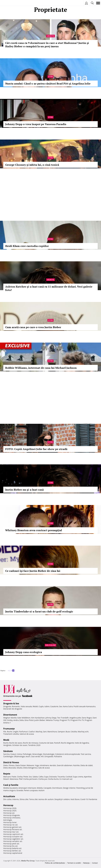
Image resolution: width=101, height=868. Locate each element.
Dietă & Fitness (11, 762)
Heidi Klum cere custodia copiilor (27, 246)
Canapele (47, 788)
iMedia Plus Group (28, 861)
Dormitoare (57, 788)
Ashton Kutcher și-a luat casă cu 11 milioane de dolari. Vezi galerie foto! (49, 288)
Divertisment (10, 715)
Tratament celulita (11, 734)
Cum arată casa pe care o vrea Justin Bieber (33, 327)
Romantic (16, 706)
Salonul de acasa (27, 734)
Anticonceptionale (72, 754)
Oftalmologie (19, 756)
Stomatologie (49, 754)
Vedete (50, 36)
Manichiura (52, 732)
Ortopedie (49, 756)
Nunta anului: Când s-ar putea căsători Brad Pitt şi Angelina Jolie (48, 84)
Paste (14, 777)
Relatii (35, 706)
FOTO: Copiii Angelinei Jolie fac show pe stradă (36, 449)
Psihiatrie (58, 756)
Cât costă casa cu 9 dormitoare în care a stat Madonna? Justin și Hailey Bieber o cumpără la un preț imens (47, 45)
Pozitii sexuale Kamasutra (84, 706)
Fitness (12, 765)
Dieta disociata (10, 768)
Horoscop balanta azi (12, 848)
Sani (45, 732)
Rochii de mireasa (31, 743)
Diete (6, 765)
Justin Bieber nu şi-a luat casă (24, 490)
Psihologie (27, 754)
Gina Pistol (29, 720)
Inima (20, 754)
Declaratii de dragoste (13, 709)
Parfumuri (24, 732)
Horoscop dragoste (12, 815)
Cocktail (69, 777)
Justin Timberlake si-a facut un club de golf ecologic (39, 611)
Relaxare (30, 765)
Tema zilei (33, 799)
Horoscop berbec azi (12, 851)
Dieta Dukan (21, 765)
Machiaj (39, 732)
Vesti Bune (75, 799)
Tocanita (61, 777)
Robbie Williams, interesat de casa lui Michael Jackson (41, 368)
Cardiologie (8, 756)
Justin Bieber (40, 720)
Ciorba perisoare (30, 779)
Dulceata (53, 777)
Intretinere (44, 765)
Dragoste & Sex (11, 703)
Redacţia (86, 863)
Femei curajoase (31, 790)
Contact (95, 863)
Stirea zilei (24, 799)
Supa (46, 777)
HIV (42, 756)
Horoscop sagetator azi (13, 839)
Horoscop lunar (10, 822)
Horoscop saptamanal (13, 853)
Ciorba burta (53, 779)
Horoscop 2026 (10, 808)
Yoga (37, 765)
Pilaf (21, 779)
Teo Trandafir (63, 718)
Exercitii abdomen (65, 765)
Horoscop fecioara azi (13, 829)
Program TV (65, 720)
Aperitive (88, 777)
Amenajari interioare (27, 788)
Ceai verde (35, 756)
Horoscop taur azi (11, 832)
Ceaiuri (13, 754)
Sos (30, 777)
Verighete (7, 745)
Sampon (61, 732)
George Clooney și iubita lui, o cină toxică (32, 165)
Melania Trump (52, 720)
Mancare (7, 777)
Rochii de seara (16, 743)
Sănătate (8, 751)
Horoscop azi (9, 813)
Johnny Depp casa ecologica (24, 652)
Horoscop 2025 (10, 811)
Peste (26, 777)
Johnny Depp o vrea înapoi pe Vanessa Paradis (36, 124)
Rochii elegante (68, 743)
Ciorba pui (43, 779)
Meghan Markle (10, 718)
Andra (16, 720)
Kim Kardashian (38, 718)
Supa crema (78, 777)
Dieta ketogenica (30, 768)
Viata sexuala (26, 706)
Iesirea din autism (46, 799)
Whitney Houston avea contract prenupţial (34, 530)
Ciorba (20, 777)
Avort (28, 756)
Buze (68, 732)
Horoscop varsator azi (13, 841)
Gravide (20, 790)
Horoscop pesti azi (11, 844)
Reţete (7, 774)
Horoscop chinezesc (12, 818)
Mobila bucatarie (11, 788)
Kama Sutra (68, 706)
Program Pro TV (77, 720)
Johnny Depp (51, 718)
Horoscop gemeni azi (12, 827)
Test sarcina (86, 754)
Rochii (10, 732)
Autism (42, 790)
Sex (61, 706)
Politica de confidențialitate (55, 863)
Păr (5, 732)
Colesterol (59, 754)
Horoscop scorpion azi (13, 836)
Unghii (16, 732)
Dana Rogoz (87, 718)
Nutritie (76, 765)
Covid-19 (84, 799)
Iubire (47, 706)
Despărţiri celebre (62, 799)
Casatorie (54, 706)
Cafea (41, 777)
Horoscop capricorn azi (13, 834)
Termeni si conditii (74, 863)
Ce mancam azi (66, 779)
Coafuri (32, 732)
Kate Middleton (24, 718)
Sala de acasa (44, 768)
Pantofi (57, 743)
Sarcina (6, 754)
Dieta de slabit (86, 765)
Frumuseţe (9, 729)
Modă (6, 740)
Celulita (74, 732)
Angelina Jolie (75, 718)
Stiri (50, 77)
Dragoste (7, 706)
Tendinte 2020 (34, 745)
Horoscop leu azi (10, 846)
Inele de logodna (82, 743)
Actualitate (9, 796)
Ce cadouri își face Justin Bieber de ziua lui (33, 571)
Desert (6, 779)
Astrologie (8, 820)
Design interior (69, 788)
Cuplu (41, 706)
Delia (22, 720)
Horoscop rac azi (10, 825)
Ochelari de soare (20, 745)
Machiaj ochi (83, 732)
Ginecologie (37, 754)
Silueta (20, 768)
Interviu (16, 799)
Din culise (51, 645)
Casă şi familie (11, 785)
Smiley (10, 720)
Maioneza (14, 779)
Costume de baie (46, 743)
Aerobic (53, 765)
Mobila (40, 788)
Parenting (80, 788)
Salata (35, 777)
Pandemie (93, 799)
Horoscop (8, 805)
